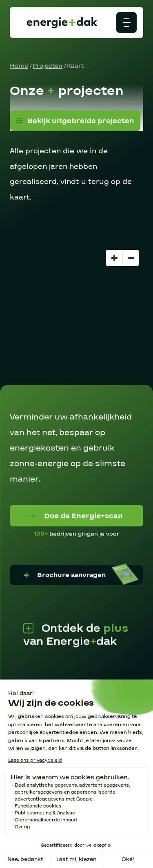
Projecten (48, 66)
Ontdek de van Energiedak (76, 634)
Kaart (75, 66)
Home (19, 66)
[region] (76, 315)
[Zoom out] (131, 258)
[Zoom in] (114, 258)
